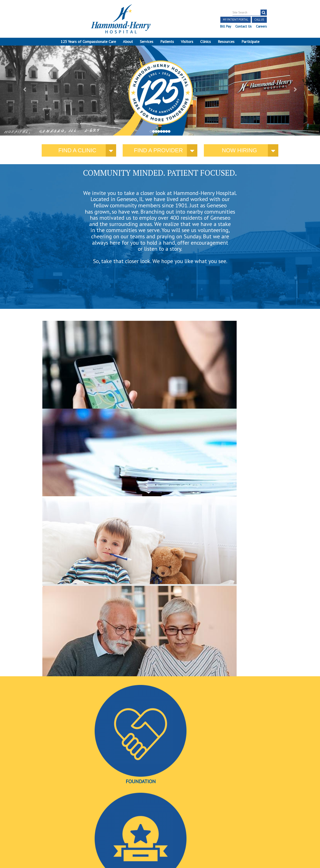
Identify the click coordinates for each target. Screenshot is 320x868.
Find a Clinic (77, 153)
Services (147, 42)
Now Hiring (239, 153)
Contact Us (243, 26)
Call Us (259, 20)
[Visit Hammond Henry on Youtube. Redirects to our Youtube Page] (54, 812)
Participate (250, 42)
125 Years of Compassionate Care (88, 42)
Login (75, 831)
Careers (261, 26)
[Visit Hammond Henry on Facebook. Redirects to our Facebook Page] (43, 812)
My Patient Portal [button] (236, 20)
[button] (24, 92)
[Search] (264, 13)
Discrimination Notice (51, 826)
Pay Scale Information (160, 856)
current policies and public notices (136, 383)
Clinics (205, 42)
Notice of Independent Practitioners (55, 821)
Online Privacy (56, 831)
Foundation (81, 462)
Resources (226, 42)
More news (50, 699)
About (128, 42)
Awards (159, 462)
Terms (20, 821)
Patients (167, 42)
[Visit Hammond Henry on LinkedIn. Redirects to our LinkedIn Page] (64, 812)
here (240, 387)
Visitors (187, 42)
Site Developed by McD (160, 835)
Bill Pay (225, 26)
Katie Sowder (224, 693)
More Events (160, 771)
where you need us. (76, 383)
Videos (237, 462)
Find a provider (158, 153)
